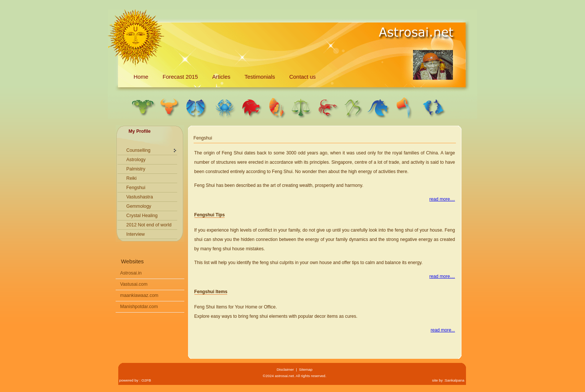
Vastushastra (140, 197)
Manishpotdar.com (139, 307)
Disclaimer (285, 369)
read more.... (442, 199)
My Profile (140, 131)
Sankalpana (454, 380)
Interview (136, 234)
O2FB (146, 380)
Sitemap (306, 369)
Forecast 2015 (180, 77)
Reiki (132, 178)
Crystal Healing (142, 216)
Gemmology (139, 206)
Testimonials (260, 77)
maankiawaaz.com (139, 295)
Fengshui (136, 188)
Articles (221, 77)
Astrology (136, 160)
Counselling (139, 150)
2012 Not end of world (149, 225)
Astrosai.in (131, 273)
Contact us (302, 77)
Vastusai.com (134, 284)
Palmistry (136, 169)
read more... (443, 330)
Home (141, 77)
